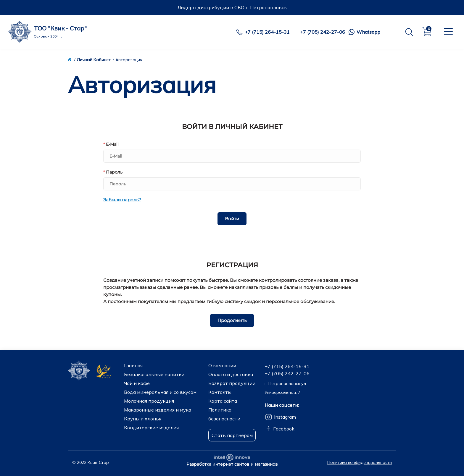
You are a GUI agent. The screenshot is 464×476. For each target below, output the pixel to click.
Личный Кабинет (94, 60)
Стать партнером (232, 435)
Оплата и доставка (231, 374)
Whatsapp (368, 32)
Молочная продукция (149, 401)
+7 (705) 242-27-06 (323, 32)
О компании (222, 365)
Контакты (220, 392)
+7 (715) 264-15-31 (267, 32)
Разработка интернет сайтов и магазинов (232, 464)
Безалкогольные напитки (154, 374)
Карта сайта (223, 401)
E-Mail (111, 144)
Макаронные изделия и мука (158, 410)
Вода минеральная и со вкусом (160, 392)
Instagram (285, 417)
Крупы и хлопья (143, 419)
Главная (133, 365)
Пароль (113, 172)
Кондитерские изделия (151, 428)
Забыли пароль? (122, 200)
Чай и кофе (137, 383)
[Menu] (448, 31)
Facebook (284, 429)
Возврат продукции (232, 383)
